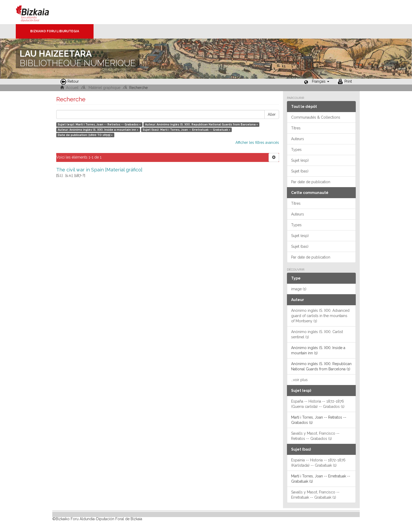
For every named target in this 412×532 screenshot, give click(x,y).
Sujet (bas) (300, 171)
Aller (272, 114)
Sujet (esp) (300, 160)
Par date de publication (311, 182)
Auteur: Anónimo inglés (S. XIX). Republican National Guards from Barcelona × (201, 124)
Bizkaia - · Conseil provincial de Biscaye (38, 12)
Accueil (72, 88)
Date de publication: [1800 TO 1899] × (85, 135)
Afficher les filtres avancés (257, 143)
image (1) (299, 289)
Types (296, 150)
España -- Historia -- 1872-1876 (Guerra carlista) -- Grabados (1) (318, 404)
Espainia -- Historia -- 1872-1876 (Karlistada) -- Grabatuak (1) (318, 463)
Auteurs (298, 139)
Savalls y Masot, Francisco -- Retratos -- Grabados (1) (315, 436)
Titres (296, 128)
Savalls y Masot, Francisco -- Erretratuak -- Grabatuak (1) (315, 495)
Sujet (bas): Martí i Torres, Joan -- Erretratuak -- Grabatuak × (186, 130)
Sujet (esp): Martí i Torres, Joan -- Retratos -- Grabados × (99, 124)
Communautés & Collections (316, 117)
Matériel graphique (104, 88)
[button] (321, 81)
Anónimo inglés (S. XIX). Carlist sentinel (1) (317, 334)
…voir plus (299, 380)
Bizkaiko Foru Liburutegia (55, 31)
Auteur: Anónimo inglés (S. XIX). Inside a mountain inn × (98, 130)
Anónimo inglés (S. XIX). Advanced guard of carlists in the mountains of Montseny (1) (320, 316)
